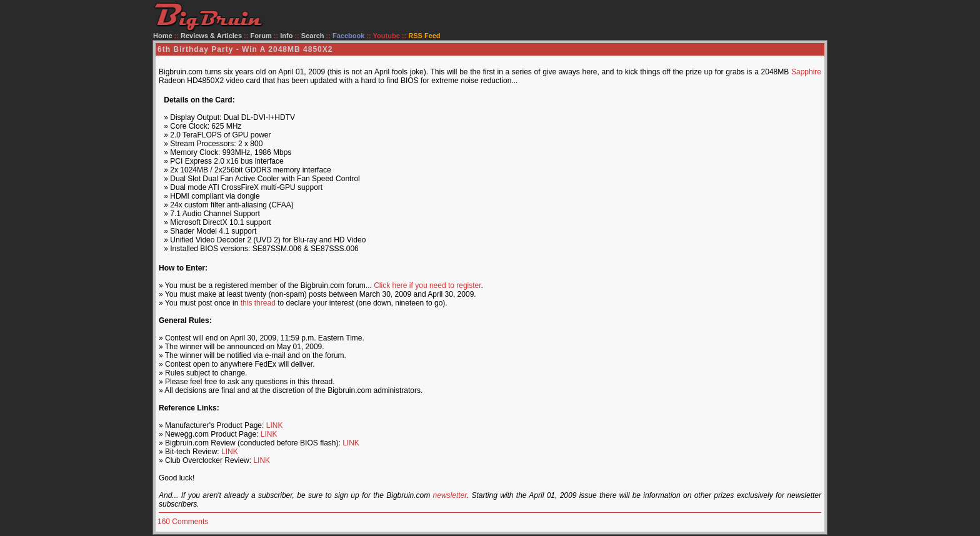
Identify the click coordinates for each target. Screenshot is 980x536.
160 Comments (183, 522)
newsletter (450, 495)
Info (286, 36)
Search (313, 36)
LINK (275, 425)
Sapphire (806, 72)
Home (163, 36)
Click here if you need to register (427, 285)
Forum (261, 36)
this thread (258, 303)
